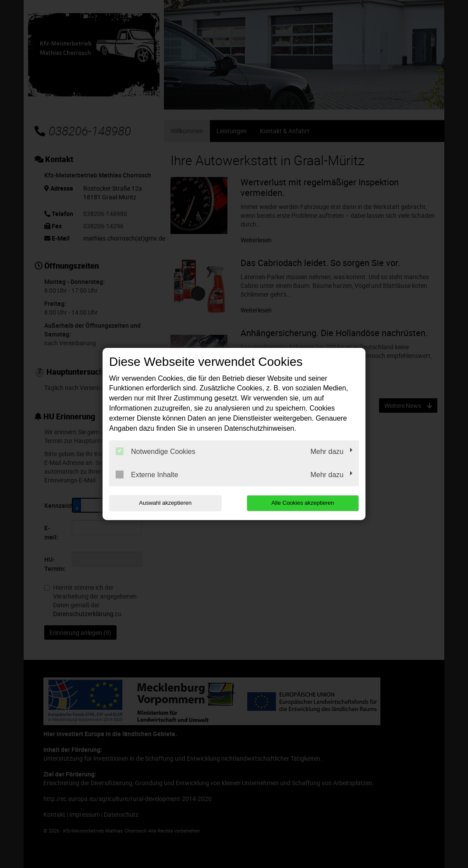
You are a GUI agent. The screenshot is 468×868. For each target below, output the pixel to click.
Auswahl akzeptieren (165, 503)
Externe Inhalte (147, 475)
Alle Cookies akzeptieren (303, 503)
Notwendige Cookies (156, 451)
